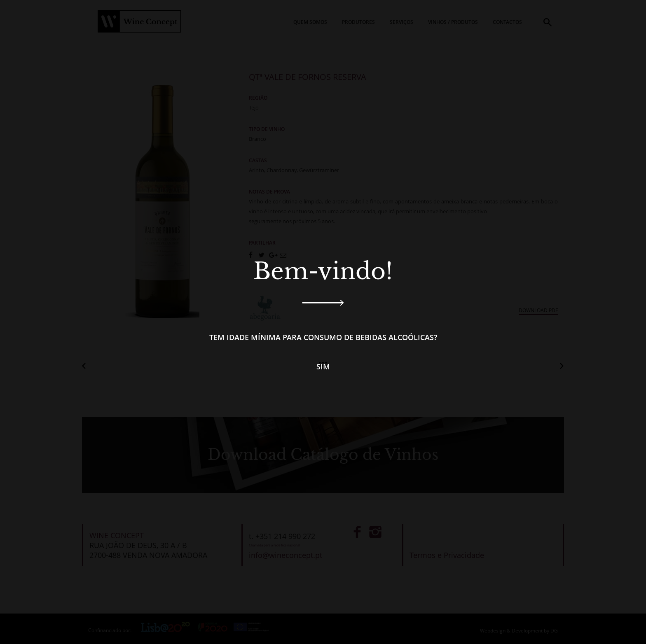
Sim (323, 366)
